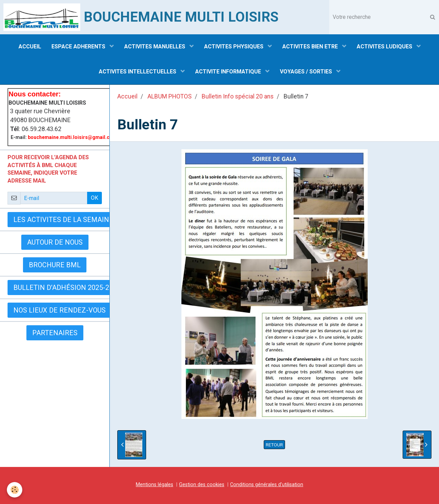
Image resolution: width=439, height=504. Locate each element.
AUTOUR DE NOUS (55, 242)
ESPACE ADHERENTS (79, 46)
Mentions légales (155, 485)
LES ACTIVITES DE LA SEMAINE (63, 220)
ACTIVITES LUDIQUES (385, 46)
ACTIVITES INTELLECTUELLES (138, 72)
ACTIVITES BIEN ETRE (311, 46)
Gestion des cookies (202, 485)
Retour (274, 445)
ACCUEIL (30, 46)
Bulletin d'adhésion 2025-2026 (67, 288)
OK (94, 198)
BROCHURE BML (55, 265)
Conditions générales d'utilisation (267, 485)
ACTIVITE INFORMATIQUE (229, 72)
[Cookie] (15, 490)
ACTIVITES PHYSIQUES (234, 46)
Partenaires (55, 333)
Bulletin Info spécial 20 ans (238, 96)
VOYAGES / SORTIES (307, 72)
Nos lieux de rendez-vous (60, 310)
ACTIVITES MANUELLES (155, 46)
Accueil (127, 96)
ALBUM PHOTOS (170, 96)
